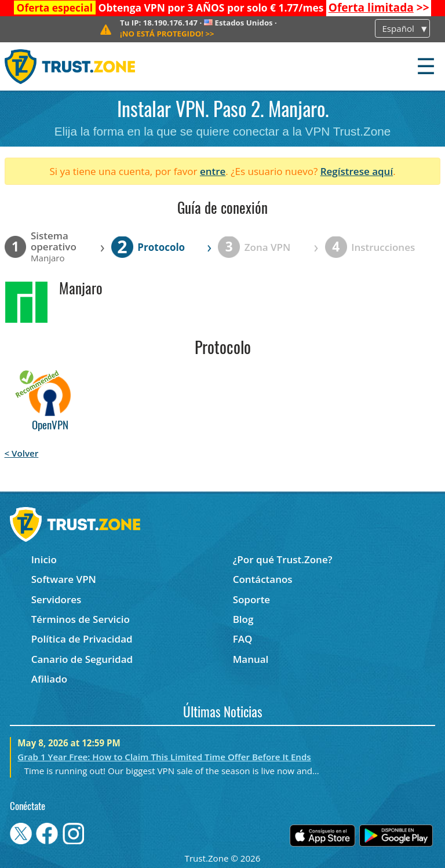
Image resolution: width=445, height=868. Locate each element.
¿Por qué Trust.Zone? (283, 559)
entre (213, 171)
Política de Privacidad (82, 639)
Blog (243, 619)
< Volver (22, 453)
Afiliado (49, 679)
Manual (251, 659)
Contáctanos (263, 579)
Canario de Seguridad (82, 659)
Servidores (56, 599)
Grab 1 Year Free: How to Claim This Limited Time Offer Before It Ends (164, 757)
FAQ (243, 639)
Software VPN (64, 579)
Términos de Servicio (81, 619)
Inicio (44, 559)
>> (379, 8)
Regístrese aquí (357, 171)
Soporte (252, 599)
